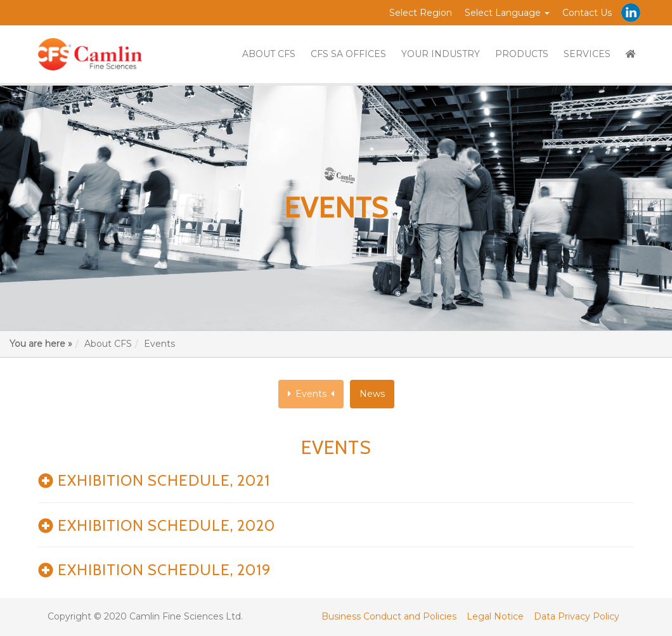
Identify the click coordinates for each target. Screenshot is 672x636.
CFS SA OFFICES (348, 54)
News (372, 394)
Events (311, 394)
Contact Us (587, 13)
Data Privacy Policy (577, 616)
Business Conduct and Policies (389, 616)
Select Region (421, 13)
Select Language (507, 13)
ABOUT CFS (269, 54)
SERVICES (587, 54)
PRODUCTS (522, 54)
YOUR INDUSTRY (441, 54)
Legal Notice (495, 616)
